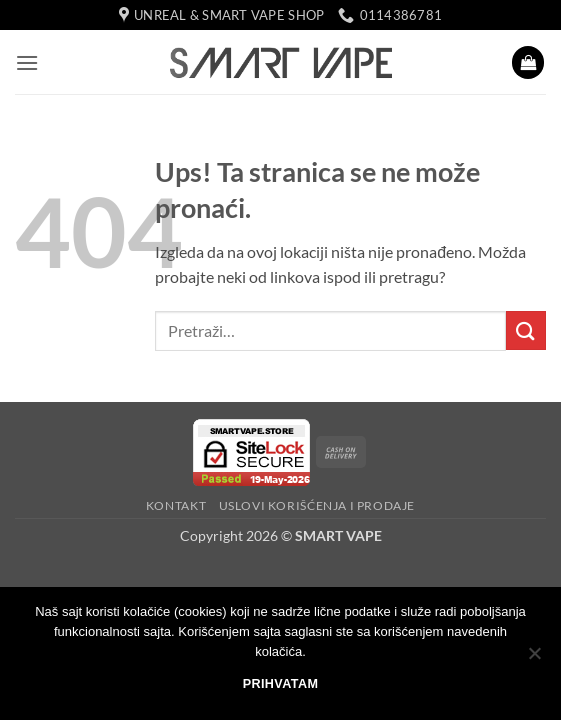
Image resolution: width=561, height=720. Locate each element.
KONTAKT (176, 505)
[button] (27, 62)
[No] (534, 659)
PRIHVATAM (281, 684)
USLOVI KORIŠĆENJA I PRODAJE (317, 505)
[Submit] (526, 330)
